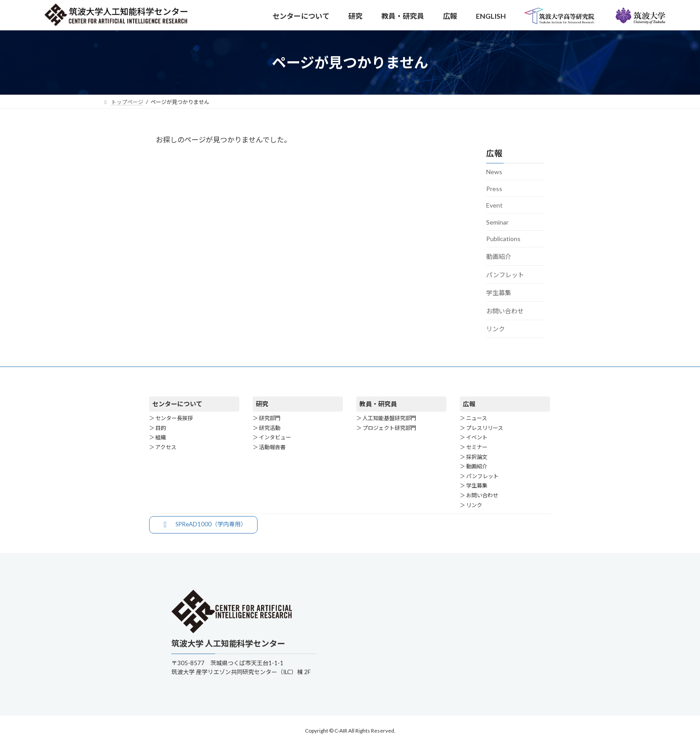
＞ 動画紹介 (474, 466)
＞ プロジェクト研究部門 (386, 428)
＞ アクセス (163, 447)
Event (494, 205)
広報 (469, 404)
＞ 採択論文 (474, 457)
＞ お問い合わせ (479, 495)
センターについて (177, 404)
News (494, 172)
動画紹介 (499, 256)
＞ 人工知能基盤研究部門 (386, 418)
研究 (262, 404)
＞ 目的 (158, 428)
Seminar (497, 222)
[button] (203, 525)
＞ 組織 (158, 438)
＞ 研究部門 (267, 418)
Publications (503, 239)
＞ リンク (471, 505)
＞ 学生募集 (474, 486)
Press (494, 189)
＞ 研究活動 (267, 428)
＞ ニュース (473, 418)
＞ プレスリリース (481, 428)
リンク (496, 329)
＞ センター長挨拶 (171, 418)
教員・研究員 (378, 404)
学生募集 (499, 293)
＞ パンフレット (479, 476)
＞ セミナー (474, 447)
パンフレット (505, 275)
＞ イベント (474, 438)
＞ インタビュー (272, 438)
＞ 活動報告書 (269, 447)
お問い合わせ (505, 311)
